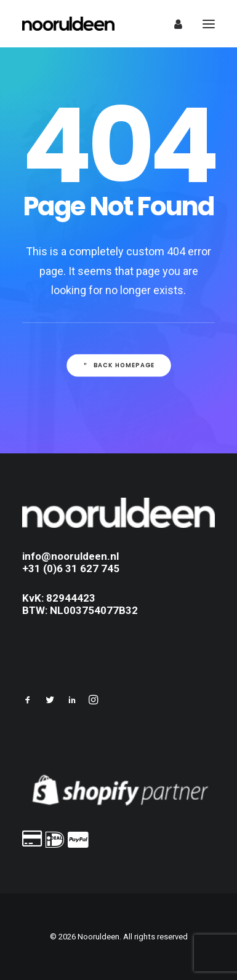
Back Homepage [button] (118, 365)
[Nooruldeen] (68, 24)
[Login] (173, 24)
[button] (28, 701)
